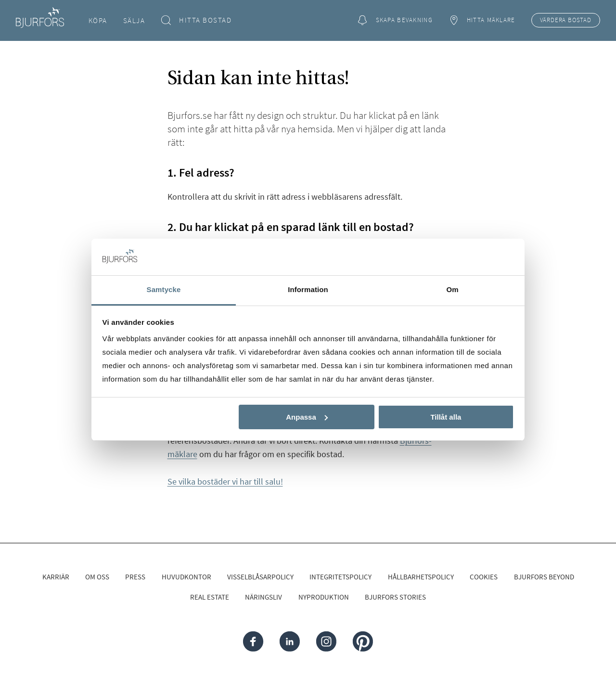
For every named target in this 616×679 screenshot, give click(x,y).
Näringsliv (263, 597)
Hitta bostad (197, 20)
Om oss (97, 577)
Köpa (98, 20)
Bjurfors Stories (395, 597)
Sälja (134, 20)
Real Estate (210, 597)
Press (135, 577)
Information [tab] (308, 289)
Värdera (566, 20)
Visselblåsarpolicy (260, 577)
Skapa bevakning (395, 20)
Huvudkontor (186, 577)
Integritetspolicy (340, 577)
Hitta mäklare (482, 20)
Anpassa (307, 417)
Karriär (56, 577)
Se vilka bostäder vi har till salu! (225, 481)
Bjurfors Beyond (544, 577)
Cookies (484, 577)
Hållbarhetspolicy (421, 577)
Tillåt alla (446, 417)
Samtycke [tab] (164, 289)
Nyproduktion (324, 597)
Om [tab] (452, 289)
